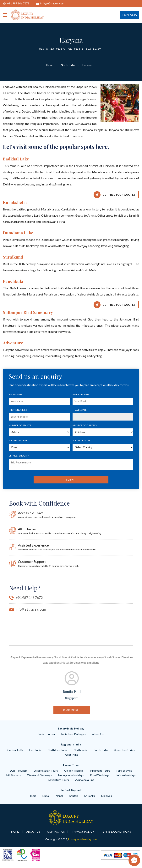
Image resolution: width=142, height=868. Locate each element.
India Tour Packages (73, 737)
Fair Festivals (124, 774)
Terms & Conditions (116, 835)
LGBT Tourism (19, 774)
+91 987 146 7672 (18, 3)
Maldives (107, 799)
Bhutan (74, 799)
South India (101, 753)
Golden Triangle (74, 774)
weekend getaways (40, 778)
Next (136, 685)
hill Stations (14, 778)
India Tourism (47, 737)
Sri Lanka (90, 799)
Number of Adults (20, 425)
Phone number (18, 410)
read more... (117, 710)
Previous (6, 685)
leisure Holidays (126, 778)
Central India (15, 753)
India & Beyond (71, 793)
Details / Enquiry (19, 456)
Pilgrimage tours (100, 774)
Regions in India (71, 748)
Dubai (46, 799)
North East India (57, 753)
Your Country (81, 440)
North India (68, 65)
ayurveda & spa (85, 783)
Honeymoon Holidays (71, 778)
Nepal (59, 799)
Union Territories (124, 753)
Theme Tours (71, 768)
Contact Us (56, 835)
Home (50, 65)
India (33, 799)
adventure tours (58, 783)
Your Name (15, 394)
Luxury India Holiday (71, 732)
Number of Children (85, 425)
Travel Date (80, 410)
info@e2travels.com (52, 3)
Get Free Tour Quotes (119, 195)
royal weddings (100, 778)
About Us (98, 737)
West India (71, 758)
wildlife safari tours (46, 774)
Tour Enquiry (129, 15)
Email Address (81, 394)
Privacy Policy (83, 835)
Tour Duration (18, 440)
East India (35, 753)
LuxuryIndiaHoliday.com (82, 842)
